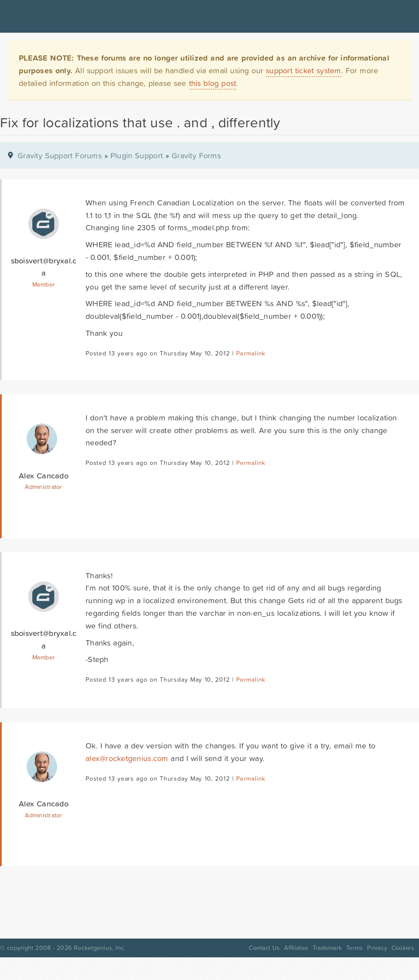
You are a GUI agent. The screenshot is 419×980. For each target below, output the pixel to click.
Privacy (377, 948)
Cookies (403, 948)
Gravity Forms (196, 155)
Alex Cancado (44, 476)
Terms (354, 948)
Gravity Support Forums (60, 155)
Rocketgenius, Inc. (100, 948)
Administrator (43, 487)
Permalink (251, 353)
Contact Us (264, 948)
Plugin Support (137, 155)
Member (44, 284)
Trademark (327, 948)
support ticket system (304, 70)
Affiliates (296, 948)
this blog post (213, 83)
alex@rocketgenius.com (127, 758)
